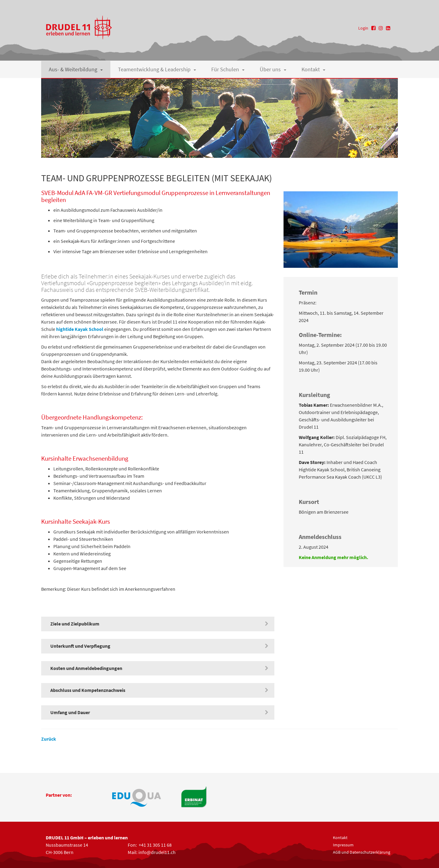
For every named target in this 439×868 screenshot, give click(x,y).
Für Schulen (228, 69)
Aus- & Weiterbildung (76, 69)
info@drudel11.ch (157, 852)
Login (363, 28)
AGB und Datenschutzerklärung (362, 852)
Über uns (273, 69)
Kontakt (313, 69)
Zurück (49, 739)
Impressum (343, 845)
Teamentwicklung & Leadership (157, 69)
